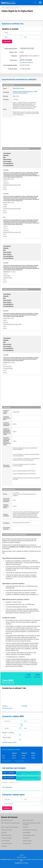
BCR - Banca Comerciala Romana (10, 823)
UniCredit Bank (27, 843)
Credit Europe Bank (7, 830)
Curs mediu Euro (7, 761)
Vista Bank (4, 846)
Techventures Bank (7, 843)
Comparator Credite (9, 7)
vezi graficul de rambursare (26, 63)
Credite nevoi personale (20, 7)
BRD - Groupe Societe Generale (10, 827)
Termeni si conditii (21, 857)
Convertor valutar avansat (9, 742)
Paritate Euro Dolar (7, 708)
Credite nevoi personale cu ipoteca (25, 92)
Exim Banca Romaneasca (30, 830)
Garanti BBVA (27, 833)
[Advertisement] (21, 132)
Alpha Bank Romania (19, 88)
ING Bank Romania (6, 835)
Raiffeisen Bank (27, 841)
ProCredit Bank (5, 841)
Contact (22, 855)
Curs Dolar (24, 706)
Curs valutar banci (7, 787)
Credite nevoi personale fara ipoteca (23, 92)
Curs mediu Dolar (20, 761)
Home (3, 7)
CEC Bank (25, 827)
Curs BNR (8, 680)
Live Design (21, 863)
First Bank (4, 833)
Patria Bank (26, 838)
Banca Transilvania (28, 820)
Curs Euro (5, 706)
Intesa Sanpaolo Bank (29, 835)
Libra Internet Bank (6, 838)
